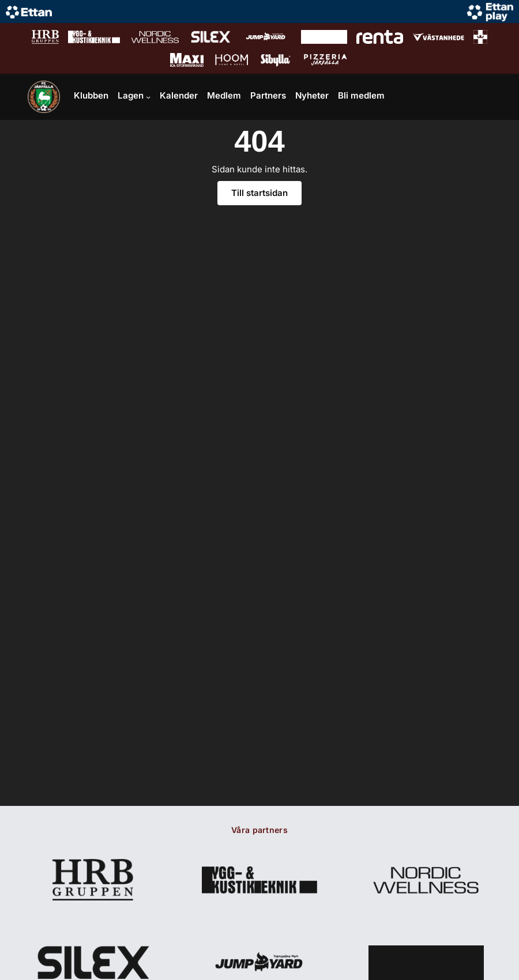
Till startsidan (259, 193)
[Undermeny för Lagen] (148, 97)
